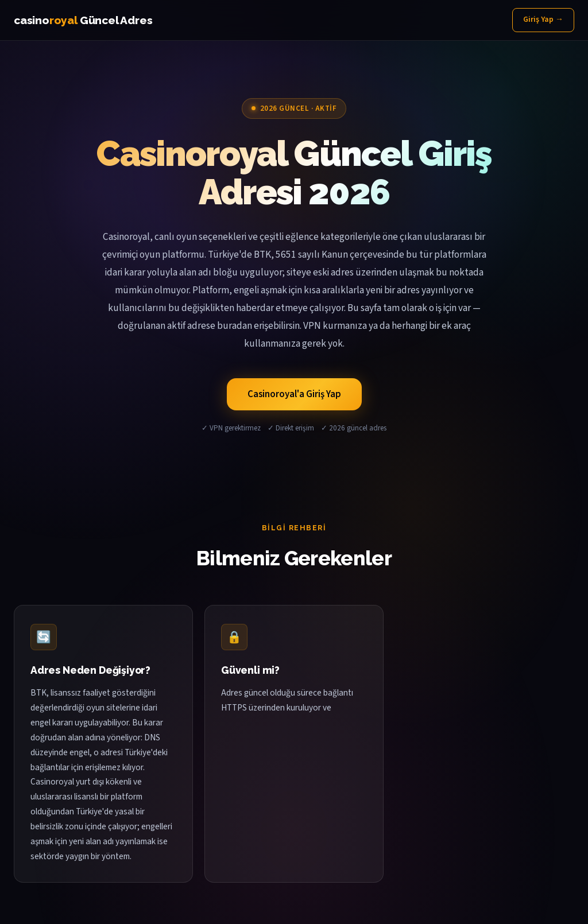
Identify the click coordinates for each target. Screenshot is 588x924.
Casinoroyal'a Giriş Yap (294, 394)
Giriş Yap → (543, 20)
